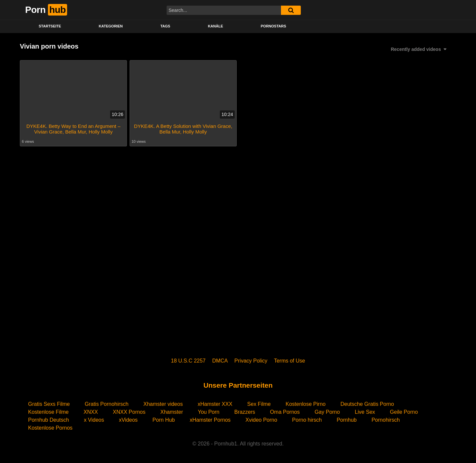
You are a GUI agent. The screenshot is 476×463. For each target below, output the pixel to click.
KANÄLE (216, 26)
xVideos (128, 420)
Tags (165, 26)
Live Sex (365, 412)
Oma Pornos (285, 412)
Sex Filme (259, 404)
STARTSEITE (50, 26)
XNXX (91, 412)
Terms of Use (290, 361)
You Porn (208, 412)
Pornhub (347, 420)
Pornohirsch (386, 420)
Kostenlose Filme (48, 412)
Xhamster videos (163, 404)
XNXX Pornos (129, 412)
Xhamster (172, 412)
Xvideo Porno (261, 420)
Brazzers (245, 412)
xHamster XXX (215, 404)
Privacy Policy (251, 361)
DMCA (220, 361)
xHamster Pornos (210, 420)
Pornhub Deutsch (49, 420)
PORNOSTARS (274, 26)
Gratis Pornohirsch (107, 404)
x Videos (94, 420)
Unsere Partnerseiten (238, 385)
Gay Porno (327, 412)
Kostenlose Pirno (306, 404)
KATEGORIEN (111, 26)
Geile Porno (404, 412)
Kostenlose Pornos (50, 428)
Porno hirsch (307, 420)
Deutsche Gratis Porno (367, 404)
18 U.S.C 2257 (188, 361)
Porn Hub (164, 420)
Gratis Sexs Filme (49, 404)
